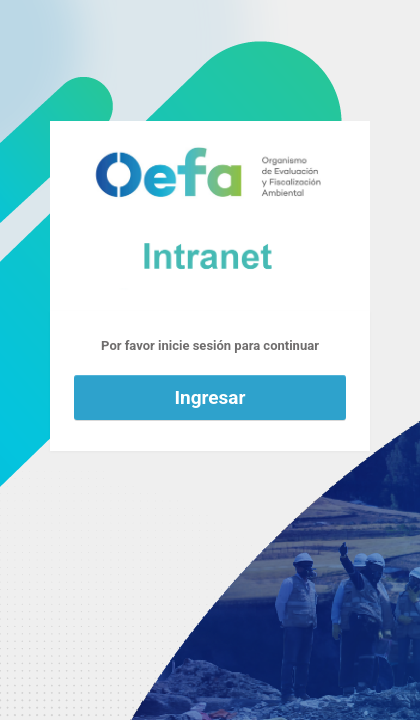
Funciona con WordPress (210, 216)
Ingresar (210, 397)
